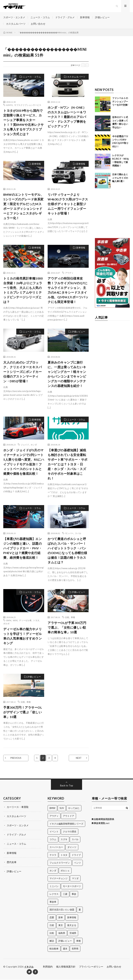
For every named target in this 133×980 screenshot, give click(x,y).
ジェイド (25, 445)
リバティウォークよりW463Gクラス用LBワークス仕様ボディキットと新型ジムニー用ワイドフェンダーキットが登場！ (68, 204)
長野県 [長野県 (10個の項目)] (75, 949)
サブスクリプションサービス (28, 105)
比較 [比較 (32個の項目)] (52, 933)
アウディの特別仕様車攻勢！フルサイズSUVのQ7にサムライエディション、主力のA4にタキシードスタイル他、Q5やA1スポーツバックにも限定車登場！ (68, 290)
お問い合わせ (38, 24)
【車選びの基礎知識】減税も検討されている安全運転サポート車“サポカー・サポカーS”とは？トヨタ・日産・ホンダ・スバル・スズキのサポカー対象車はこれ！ (68, 464)
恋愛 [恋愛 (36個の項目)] (52, 918)
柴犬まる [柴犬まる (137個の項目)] (72, 926)
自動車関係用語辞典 (103, 820)
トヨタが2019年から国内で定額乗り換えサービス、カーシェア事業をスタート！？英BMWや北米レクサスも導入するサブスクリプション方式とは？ (24, 122)
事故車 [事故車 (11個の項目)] (53, 902)
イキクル (29, 967)
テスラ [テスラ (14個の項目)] (53, 855)
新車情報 (85, 17)
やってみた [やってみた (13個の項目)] (74, 808)
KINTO (9, 105)
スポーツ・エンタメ (14, 17)
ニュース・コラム (40, 17)
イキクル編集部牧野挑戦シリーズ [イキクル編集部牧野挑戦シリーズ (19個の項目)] (66, 824)
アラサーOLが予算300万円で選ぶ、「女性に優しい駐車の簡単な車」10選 (67, 628)
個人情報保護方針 (66, 967)
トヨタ (36, 621)
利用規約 (48, 967)
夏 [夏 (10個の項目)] (80, 910)
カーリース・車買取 (18, 807)
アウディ (69, 273)
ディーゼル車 (25, 621)
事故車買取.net (101, 823)
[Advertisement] (112, 64)
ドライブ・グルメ (65, 17)
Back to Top (67, 786)
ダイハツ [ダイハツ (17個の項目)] (72, 847)
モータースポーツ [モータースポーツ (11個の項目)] (72, 886)
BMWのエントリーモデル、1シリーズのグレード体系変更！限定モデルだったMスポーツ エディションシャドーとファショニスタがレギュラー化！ (24, 206)
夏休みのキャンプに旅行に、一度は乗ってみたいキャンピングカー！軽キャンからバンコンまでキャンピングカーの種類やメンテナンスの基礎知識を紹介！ (67, 374)
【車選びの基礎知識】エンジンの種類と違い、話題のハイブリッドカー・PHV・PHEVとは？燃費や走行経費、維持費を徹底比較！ (23, 548)
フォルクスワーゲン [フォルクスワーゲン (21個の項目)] (60, 863)
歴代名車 (12, 861)
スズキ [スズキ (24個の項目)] (64, 840)
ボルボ (6, 624)
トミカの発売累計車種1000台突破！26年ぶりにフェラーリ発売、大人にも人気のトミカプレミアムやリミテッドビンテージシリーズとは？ (23, 290)
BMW (9, 621)
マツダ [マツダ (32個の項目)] (75, 879)
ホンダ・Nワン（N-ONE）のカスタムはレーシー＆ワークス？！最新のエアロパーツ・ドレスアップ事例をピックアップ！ (67, 117)
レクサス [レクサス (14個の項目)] (54, 894)
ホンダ (34, 445)
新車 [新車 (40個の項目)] (61, 918)
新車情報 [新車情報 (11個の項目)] (72, 918)
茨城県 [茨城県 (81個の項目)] (73, 933)
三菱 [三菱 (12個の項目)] (65, 894)
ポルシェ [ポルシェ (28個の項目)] (65, 871)
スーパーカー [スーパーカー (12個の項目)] (56, 847)
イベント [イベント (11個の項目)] (54, 832)
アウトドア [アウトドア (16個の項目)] (68, 816)
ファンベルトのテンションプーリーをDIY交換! (120, 102)
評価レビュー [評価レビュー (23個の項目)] (65, 941)
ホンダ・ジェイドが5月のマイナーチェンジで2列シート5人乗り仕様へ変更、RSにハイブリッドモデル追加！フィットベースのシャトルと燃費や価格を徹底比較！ (24, 462)
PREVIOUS (16, 758)
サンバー (69, 534)
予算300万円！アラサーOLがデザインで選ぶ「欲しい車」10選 (23, 713)
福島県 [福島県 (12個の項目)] (62, 933)
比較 (67, 618)
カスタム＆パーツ (16, 24)
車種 (73, 618)
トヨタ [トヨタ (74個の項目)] (64, 855)
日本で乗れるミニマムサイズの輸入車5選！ (120, 178)
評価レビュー (102, 17)
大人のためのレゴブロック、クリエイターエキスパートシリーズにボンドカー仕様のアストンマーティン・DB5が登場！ (23, 372)
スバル (78, 534)
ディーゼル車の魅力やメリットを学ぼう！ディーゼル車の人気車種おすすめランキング (23, 636)
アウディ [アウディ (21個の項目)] (54, 816)
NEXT (79, 758)
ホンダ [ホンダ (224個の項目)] (53, 871)
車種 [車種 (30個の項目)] (78, 941)
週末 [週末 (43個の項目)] (65, 949)
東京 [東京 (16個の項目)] (61, 926)
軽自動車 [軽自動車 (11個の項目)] (54, 949)
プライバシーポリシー (91, 967)
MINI (15, 621)
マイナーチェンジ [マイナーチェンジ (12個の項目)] (59, 879)
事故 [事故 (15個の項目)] (74, 894)
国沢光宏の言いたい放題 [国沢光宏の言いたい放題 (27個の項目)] (62, 910)
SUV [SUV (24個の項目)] (62, 808)
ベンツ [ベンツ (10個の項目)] (77, 863)
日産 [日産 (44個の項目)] (52, 926)
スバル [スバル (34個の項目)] (75, 840)
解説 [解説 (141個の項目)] (52, 941)
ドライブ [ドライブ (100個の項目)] (76, 855)
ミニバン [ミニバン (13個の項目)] (54, 886)
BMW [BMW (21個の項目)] (52, 808)
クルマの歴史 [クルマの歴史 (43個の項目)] (70, 832)
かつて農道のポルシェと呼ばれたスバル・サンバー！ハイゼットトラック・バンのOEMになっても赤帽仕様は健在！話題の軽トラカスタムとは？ (67, 551)
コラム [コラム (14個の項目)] (53, 840)
